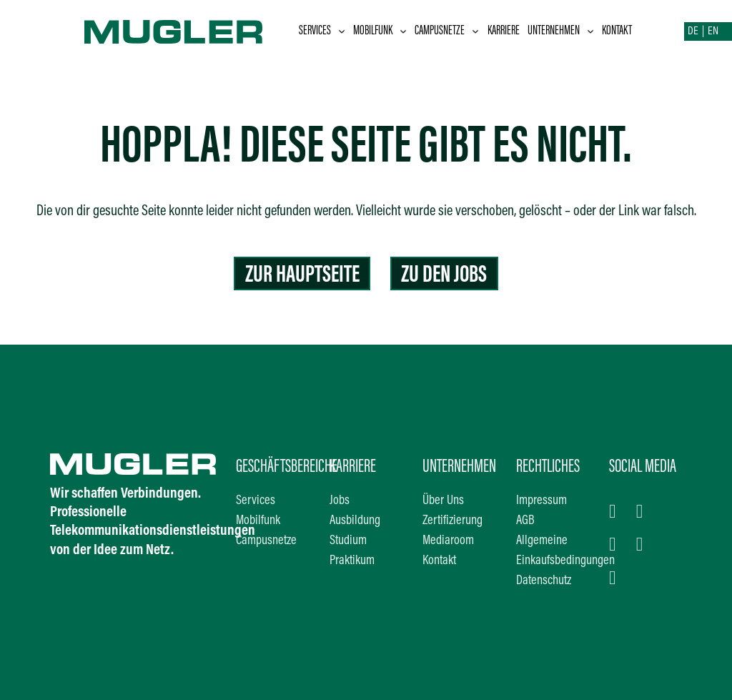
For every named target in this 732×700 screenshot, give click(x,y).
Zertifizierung (452, 521)
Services (315, 31)
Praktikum (352, 561)
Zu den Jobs (444, 276)
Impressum (541, 501)
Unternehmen (554, 31)
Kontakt (617, 31)
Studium (348, 541)
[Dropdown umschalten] (342, 31)
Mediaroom (448, 541)
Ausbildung (355, 521)
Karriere (504, 31)
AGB (525, 521)
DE (693, 31)
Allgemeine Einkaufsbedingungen (553, 551)
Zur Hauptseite (302, 276)
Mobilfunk (373, 31)
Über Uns (443, 501)
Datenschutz (544, 581)
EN (713, 31)
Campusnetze (440, 31)
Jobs (340, 501)
